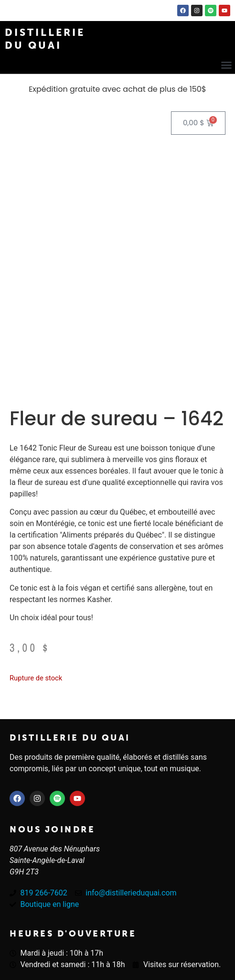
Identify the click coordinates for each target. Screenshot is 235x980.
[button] (226, 65)
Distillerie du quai (70, 738)
